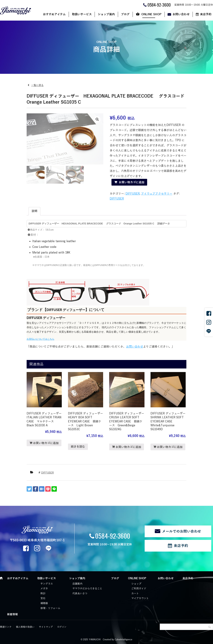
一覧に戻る (37, 85)
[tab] (34, 211)
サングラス (47, 584)
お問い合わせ (181, 14)
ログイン (62, 627)
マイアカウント (140, 598)
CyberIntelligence (123, 640)
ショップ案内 (106, 14)
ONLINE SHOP (151, 14)
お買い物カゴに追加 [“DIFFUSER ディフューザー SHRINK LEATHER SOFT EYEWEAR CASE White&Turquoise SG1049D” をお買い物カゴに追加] (170, 447)
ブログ (125, 14)
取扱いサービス (82, 14)
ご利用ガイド (139, 589)
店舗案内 (77, 584)
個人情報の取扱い (25, 627)
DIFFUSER (133, 194)
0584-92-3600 (113, 536)
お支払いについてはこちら (40, 339)
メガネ (44, 589)
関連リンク (6, 627)
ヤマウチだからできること (87, 589)
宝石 (43, 598)
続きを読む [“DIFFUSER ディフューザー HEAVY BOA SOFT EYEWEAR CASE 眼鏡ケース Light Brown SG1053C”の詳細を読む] (78, 447)
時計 (43, 594)
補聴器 (44, 603)
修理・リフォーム (50, 608)
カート (135, 594)
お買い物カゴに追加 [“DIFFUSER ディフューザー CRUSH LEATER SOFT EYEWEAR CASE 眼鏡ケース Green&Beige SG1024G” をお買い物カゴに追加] (128, 447)
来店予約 (181, 546)
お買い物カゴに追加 (132, 182)
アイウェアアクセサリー (157, 194)
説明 (34, 211)
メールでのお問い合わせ (182, 531)
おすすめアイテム (54, 14)
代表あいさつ (80, 594)
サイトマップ (46, 627)
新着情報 (12, 614)
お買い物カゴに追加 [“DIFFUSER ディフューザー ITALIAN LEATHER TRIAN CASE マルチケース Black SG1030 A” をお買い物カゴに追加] (46, 443)
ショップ (136, 584)
